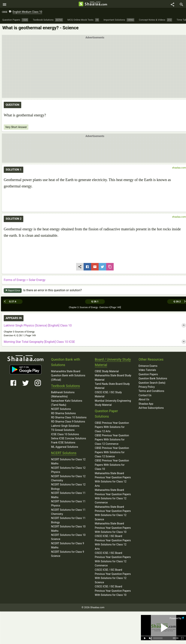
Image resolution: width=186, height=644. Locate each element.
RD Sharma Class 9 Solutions (68, 422)
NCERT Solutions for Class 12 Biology (68, 487)
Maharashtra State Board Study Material (113, 378)
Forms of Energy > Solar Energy (25, 281)
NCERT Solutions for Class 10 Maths (68, 529)
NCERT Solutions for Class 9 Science (68, 554)
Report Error (13, 292)
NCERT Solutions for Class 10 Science (68, 537)
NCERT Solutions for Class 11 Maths (68, 495)
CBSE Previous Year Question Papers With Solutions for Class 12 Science (112, 452)
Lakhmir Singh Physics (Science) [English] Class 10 (38, 326)
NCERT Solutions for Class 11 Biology (68, 520)
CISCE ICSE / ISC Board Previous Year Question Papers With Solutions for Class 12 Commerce (113, 559)
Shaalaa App (146, 404)
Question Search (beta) (152, 383)
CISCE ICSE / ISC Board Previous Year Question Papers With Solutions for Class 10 (113, 591)
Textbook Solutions (65, 386)
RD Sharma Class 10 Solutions (69, 418)
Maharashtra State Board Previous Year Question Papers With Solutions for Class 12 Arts (113, 480)
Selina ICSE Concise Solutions (69, 439)
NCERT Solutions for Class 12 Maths (68, 462)
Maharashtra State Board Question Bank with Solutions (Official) (68, 376)
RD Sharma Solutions (63, 413)
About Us (144, 400)
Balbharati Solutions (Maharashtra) (63, 394)
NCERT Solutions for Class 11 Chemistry (68, 512)
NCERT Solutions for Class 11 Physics (68, 503)
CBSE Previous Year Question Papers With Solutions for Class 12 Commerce (112, 440)
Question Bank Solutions (153, 379)
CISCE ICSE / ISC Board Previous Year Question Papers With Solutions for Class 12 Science (113, 576)
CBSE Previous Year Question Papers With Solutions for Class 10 (112, 465)
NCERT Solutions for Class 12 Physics (68, 470)
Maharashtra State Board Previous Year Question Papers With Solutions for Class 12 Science (113, 513)
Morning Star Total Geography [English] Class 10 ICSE (39, 342)
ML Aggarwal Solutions (65, 447)
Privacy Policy (147, 387)
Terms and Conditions (151, 391)
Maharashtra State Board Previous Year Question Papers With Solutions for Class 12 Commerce (113, 496)
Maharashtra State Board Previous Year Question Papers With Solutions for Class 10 (113, 528)
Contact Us (145, 395)
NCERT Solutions (61, 409)
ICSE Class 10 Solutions (65, 434)
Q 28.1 (95, 302)
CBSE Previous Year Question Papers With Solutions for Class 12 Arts (112, 427)
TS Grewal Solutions (63, 430)
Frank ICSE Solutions (63, 443)
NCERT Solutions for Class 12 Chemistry (68, 478)
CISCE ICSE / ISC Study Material (108, 394)
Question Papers (148, 374)
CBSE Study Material (107, 371)
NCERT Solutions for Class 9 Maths (68, 545)
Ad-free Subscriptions (151, 408)
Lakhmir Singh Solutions (65, 426)
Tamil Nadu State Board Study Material (112, 386)
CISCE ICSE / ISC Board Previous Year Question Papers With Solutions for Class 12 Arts (113, 543)
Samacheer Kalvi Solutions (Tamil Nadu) (67, 403)
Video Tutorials (147, 370)
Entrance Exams (148, 366)
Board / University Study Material (113, 362)
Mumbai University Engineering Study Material (113, 403)
